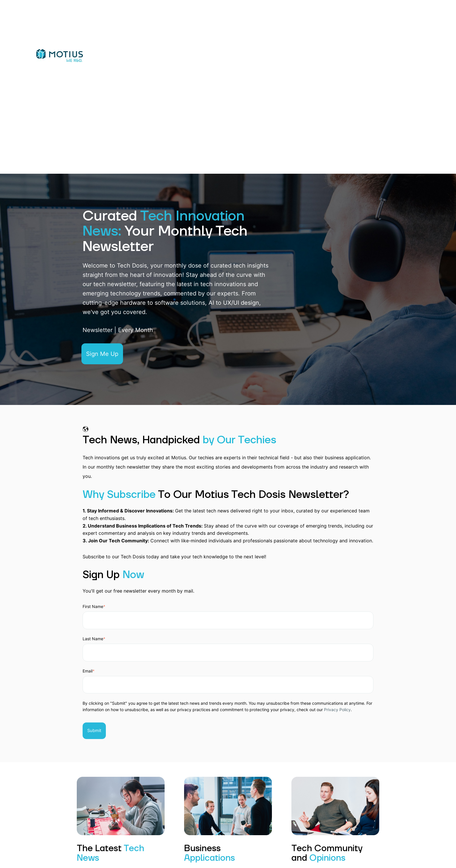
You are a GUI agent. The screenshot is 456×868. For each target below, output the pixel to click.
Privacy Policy (337, 710)
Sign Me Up (102, 354)
